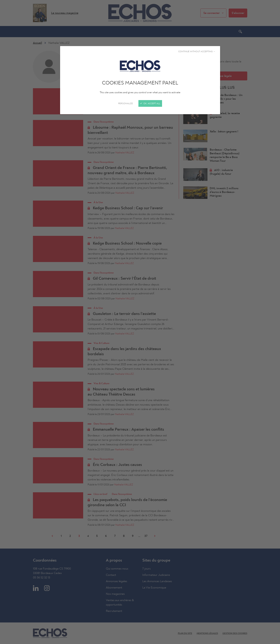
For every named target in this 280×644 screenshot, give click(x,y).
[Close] (140, 322)
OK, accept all (150, 103)
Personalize (125, 103)
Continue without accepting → (197, 51)
